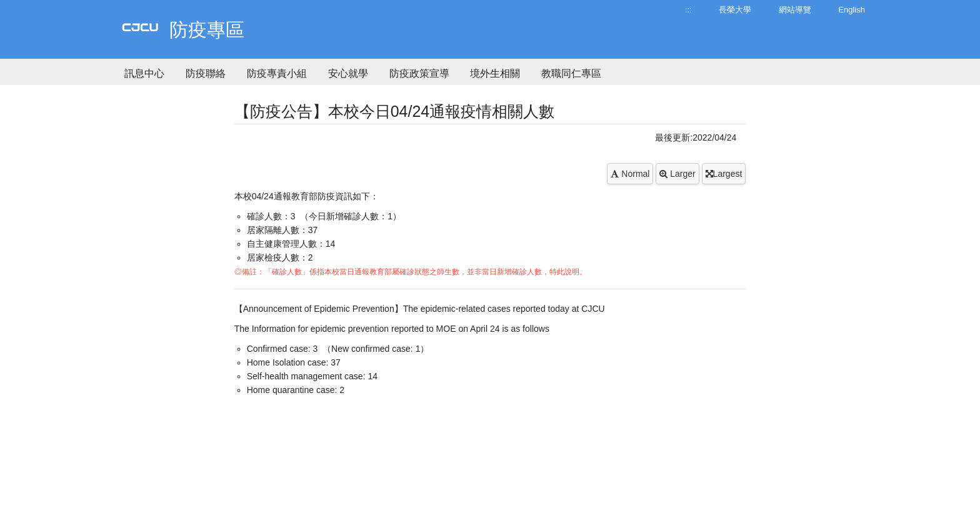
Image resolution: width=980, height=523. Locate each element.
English (852, 10)
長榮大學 (735, 10)
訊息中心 (144, 73)
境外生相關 (495, 73)
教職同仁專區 (571, 73)
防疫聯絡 (206, 73)
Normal (630, 174)
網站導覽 (795, 10)
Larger (677, 174)
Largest (724, 174)
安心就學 (348, 73)
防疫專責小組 (277, 73)
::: (688, 10)
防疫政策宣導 (419, 73)
